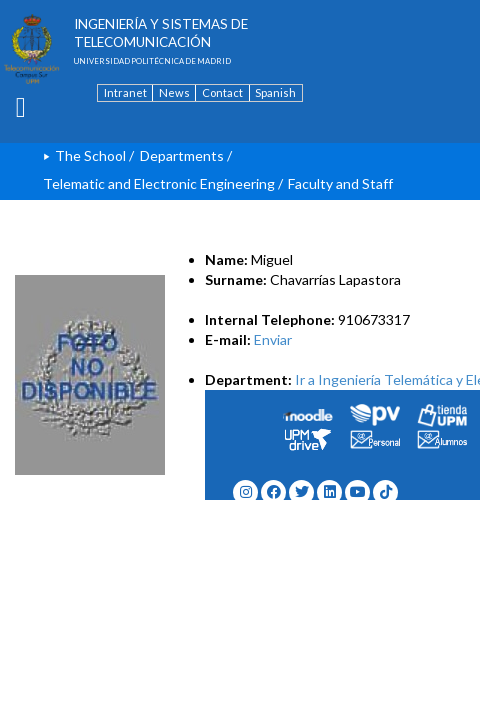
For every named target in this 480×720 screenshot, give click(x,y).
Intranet (125, 92)
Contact (222, 92)
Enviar (273, 339)
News (174, 92)
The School (90, 155)
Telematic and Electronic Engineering (159, 183)
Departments (182, 155)
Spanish (275, 92)
